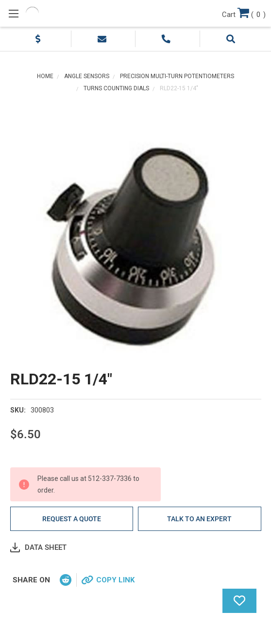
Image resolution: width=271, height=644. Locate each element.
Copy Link (115, 580)
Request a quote (72, 519)
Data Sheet (46, 547)
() (244, 12)
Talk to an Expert (199, 519)
